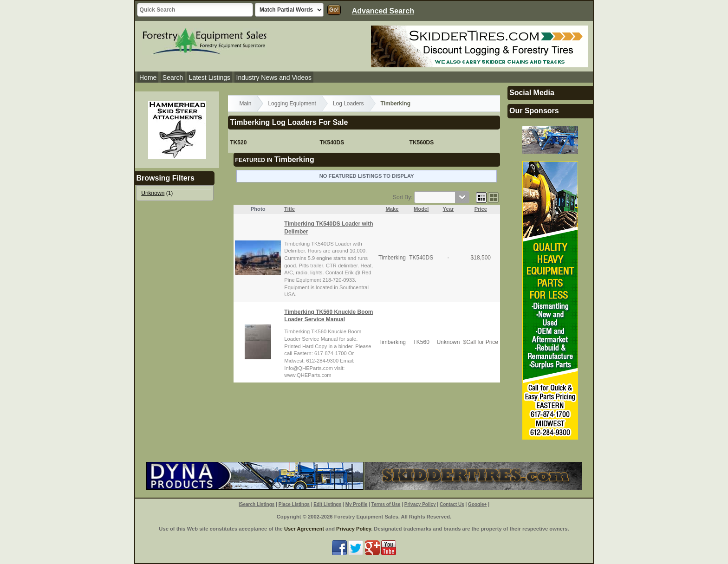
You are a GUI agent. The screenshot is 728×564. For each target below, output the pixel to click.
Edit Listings (327, 504)
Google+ (477, 504)
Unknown (153, 193)
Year (448, 209)
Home (148, 78)
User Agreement (304, 529)
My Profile (357, 504)
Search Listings (257, 504)
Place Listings (294, 504)
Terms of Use (386, 504)
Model (421, 209)
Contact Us (452, 504)
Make (392, 209)
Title (289, 209)
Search (173, 78)
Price (481, 209)
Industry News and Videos (274, 78)
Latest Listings (210, 78)
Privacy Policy (420, 504)
